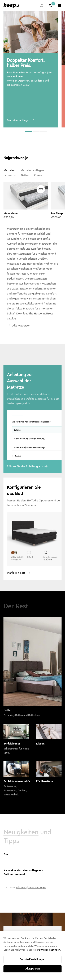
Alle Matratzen (21, 303)
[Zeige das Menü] (60, 6)
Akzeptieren (33, 969)
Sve (6, 832)
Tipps (11, 819)
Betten (25, 175)
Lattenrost (10, 175)
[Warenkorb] (51, 6)
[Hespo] (11, 5)
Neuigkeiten (21, 810)
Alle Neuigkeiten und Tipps (31, 865)
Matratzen (10, 170)
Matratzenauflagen (19, 120)
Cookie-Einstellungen (32, 959)
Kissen (38, 175)
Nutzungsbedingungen (48, 950)
